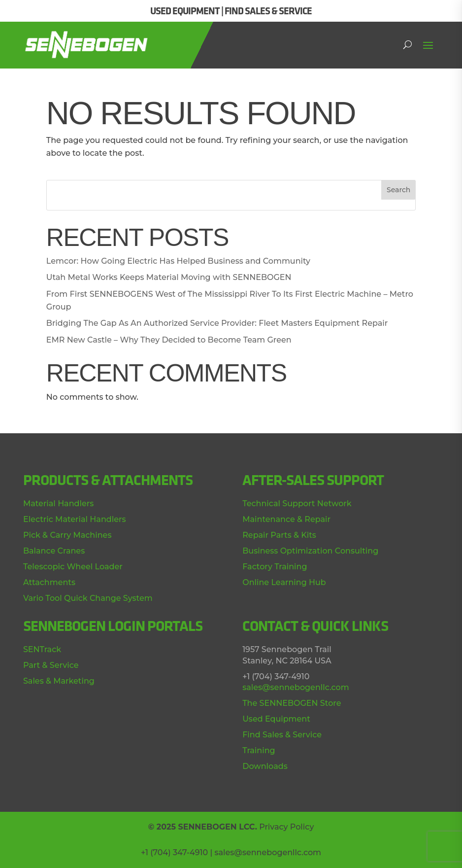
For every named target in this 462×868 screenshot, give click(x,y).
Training (259, 750)
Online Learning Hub (284, 582)
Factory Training (275, 567)
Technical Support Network (297, 503)
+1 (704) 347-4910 (174, 852)
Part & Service (51, 665)
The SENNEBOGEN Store (292, 703)
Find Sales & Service (282, 735)
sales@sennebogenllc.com (296, 687)
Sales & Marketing (59, 681)
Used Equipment (276, 719)
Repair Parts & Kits (279, 535)
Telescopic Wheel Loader (73, 567)
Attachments (49, 582)
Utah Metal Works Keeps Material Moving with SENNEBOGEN (169, 277)
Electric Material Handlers (75, 519)
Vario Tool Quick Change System (88, 598)
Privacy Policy (286, 827)
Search (398, 190)
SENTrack (42, 649)
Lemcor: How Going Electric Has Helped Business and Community (178, 261)
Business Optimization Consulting (310, 551)
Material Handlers (58, 503)
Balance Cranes (54, 551)
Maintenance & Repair (286, 519)
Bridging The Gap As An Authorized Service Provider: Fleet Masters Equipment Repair (217, 323)
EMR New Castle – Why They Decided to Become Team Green (169, 340)
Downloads (265, 766)
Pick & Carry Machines (67, 535)
